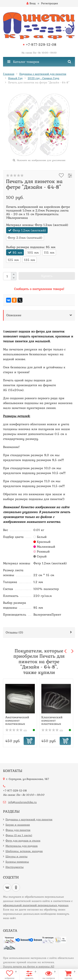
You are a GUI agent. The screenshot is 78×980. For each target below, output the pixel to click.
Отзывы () (14, 632)
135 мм (30, 260)
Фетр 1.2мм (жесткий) (29, 230)
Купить (47, 276)
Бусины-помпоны (17, 862)
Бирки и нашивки (18, 825)
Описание (14, 315)
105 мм (33, 252)
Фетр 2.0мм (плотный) (25, 238)
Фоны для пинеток (18, 830)
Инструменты (15, 867)
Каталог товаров (23, 62)
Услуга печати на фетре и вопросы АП (29, 966)
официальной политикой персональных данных (36, 905)
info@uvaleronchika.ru (22, 802)
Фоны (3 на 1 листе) (19, 835)
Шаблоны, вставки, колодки (24, 851)
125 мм (13, 260)
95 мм (17, 252)
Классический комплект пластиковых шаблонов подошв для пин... (55, 724)
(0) (16, 730)
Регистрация (49, 3)
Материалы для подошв (22, 846)
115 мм (49, 252)
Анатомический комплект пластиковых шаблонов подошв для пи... (19, 724)
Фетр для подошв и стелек (23, 840)
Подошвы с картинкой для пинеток (29, 819)
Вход (31, 3)
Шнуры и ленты (16, 856)
